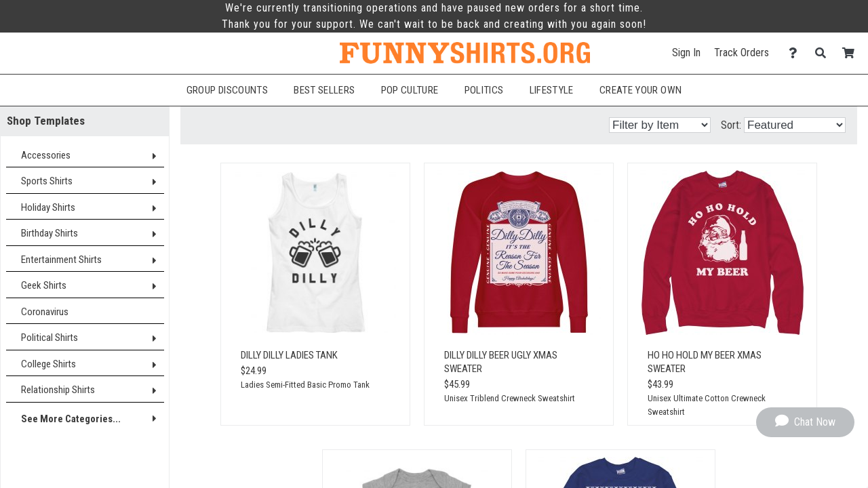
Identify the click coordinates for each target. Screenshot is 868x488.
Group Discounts (227, 90)
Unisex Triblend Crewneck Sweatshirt (510, 398)
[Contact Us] (796, 53)
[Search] (824, 53)
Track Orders (742, 53)
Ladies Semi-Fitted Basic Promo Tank (305, 385)
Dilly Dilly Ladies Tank (289, 355)
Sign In (686, 53)
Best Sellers (324, 90)
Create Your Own (640, 90)
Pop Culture (410, 90)
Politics (484, 90)
